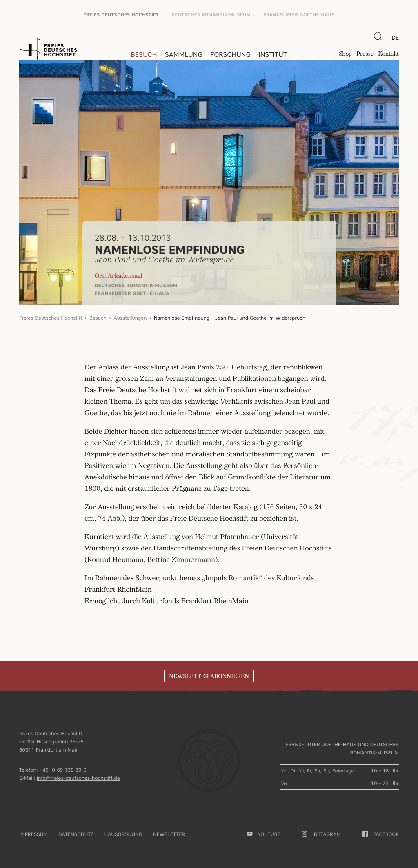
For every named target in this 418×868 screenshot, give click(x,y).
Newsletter (169, 834)
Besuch (144, 55)
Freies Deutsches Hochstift (121, 15)
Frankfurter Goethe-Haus (299, 15)
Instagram (321, 834)
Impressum (33, 834)
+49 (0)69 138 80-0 (63, 770)
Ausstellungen (130, 318)
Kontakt (388, 55)
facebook (381, 834)
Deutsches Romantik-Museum (211, 15)
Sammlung (184, 55)
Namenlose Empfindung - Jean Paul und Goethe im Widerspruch (230, 318)
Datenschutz (76, 834)
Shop (345, 55)
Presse (365, 55)
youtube (264, 834)
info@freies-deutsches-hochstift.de (78, 778)
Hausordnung (123, 834)
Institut (273, 55)
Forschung (230, 55)
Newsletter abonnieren (209, 676)
